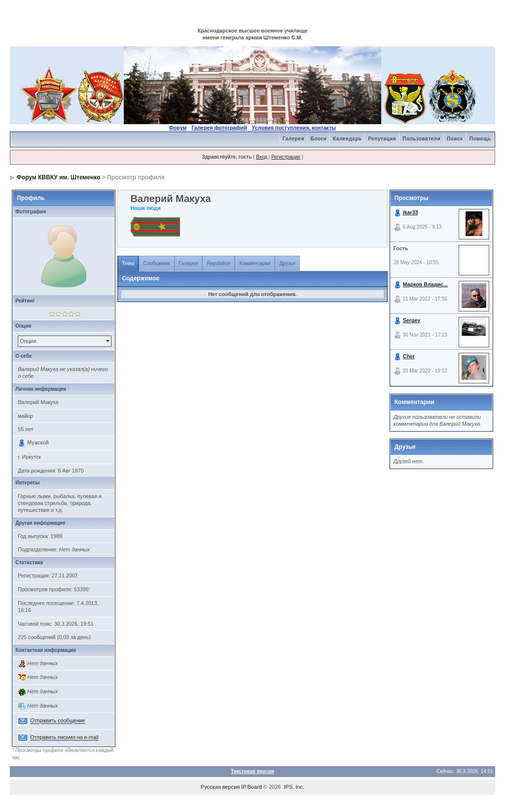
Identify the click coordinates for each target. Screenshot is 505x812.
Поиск (455, 139)
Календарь (347, 139)
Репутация (382, 139)
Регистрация (286, 157)
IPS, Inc (294, 787)
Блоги (319, 139)
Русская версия (220, 787)
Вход (262, 157)
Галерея (293, 139)
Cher (409, 356)
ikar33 (411, 212)
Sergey (412, 320)
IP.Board (251, 787)
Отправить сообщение (58, 721)
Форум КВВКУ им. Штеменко (59, 177)
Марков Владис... (425, 284)
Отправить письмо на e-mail (64, 738)
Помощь (480, 139)
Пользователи (421, 139)
